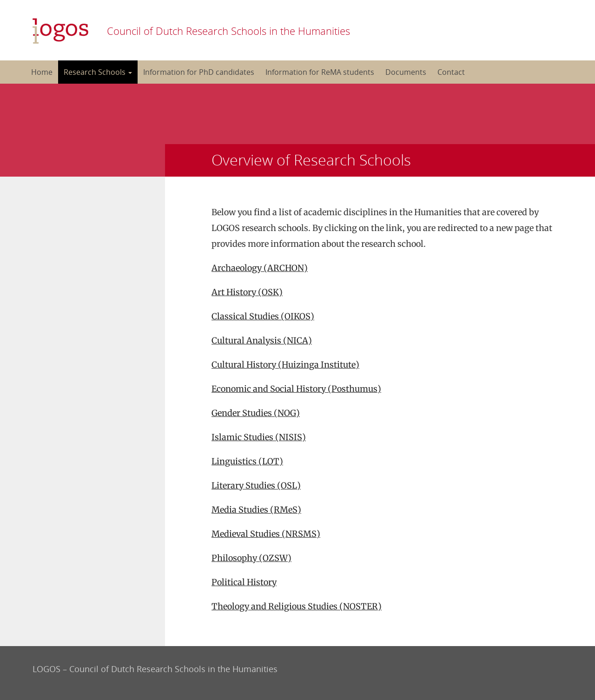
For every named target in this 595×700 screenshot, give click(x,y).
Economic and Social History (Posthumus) (296, 389)
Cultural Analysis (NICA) (262, 340)
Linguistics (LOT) (247, 461)
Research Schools (98, 72)
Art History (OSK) (247, 292)
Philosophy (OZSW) (251, 558)
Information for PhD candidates (199, 72)
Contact (451, 72)
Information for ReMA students (320, 72)
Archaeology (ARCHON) (260, 268)
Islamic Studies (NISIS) (259, 437)
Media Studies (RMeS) (256, 510)
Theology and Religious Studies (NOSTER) (297, 606)
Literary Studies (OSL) (256, 485)
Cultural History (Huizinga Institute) (285, 365)
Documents (406, 72)
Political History (244, 582)
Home (42, 72)
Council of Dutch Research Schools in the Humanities (228, 31)
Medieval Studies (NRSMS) (266, 534)
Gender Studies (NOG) (256, 413)
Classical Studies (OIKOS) (263, 316)
